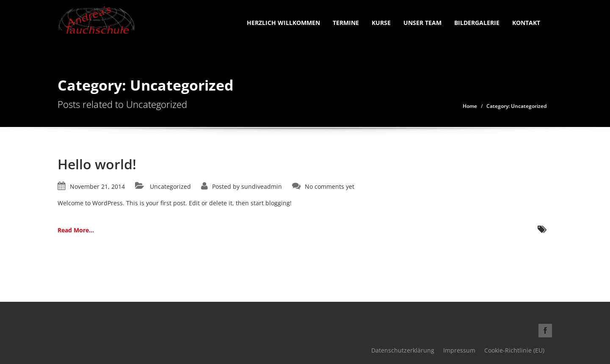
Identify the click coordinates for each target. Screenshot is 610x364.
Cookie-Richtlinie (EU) (514, 350)
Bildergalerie (477, 23)
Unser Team (422, 23)
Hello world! (97, 164)
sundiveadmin (262, 186)
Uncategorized (170, 186)
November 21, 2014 (97, 186)
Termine (346, 23)
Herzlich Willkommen (283, 23)
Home (470, 106)
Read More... (76, 230)
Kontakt (526, 23)
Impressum (459, 350)
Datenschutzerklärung (403, 350)
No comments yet (330, 186)
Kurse (381, 23)
